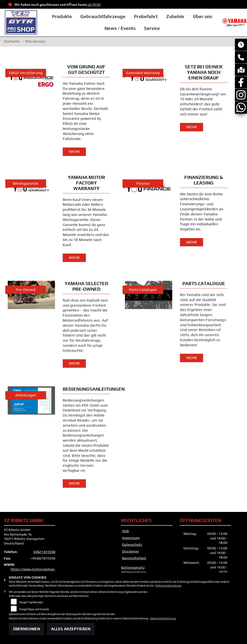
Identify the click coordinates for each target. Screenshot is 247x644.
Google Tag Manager (31, 602)
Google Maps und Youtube (34, 609)
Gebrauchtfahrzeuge (103, 16)
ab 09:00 (94, 4)
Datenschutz (132, 545)
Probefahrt (146, 16)
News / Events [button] (120, 28)
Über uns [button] (203, 16)
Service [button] (152, 28)
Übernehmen (27, 629)
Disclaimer (130, 551)
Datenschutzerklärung (168, 586)
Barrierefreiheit (134, 558)
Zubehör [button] (175, 16)
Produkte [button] (62, 16)
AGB (125, 531)
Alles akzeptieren (71, 629)
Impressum (131, 538)
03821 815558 (44, 552)
